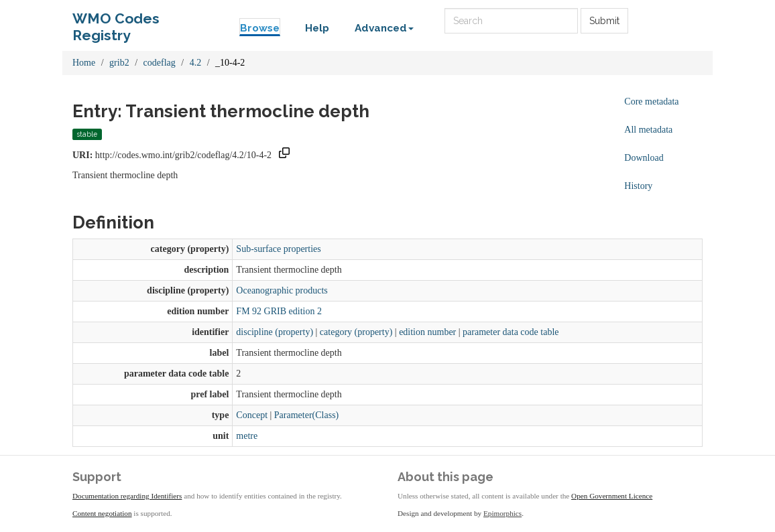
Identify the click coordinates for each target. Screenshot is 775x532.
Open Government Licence (612, 496)
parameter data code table (511, 332)
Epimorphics (502, 513)
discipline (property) (275, 332)
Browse (260, 28)
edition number (427, 332)
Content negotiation (102, 513)
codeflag (160, 63)
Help (317, 28)
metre (247, 436)
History (638, 186)
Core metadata (651, 102)
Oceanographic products (282, 290)
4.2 (196, 63)
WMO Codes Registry (116, 22)
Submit (604, 21)
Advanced (384, 28)
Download (644, 158)
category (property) (356, 332)
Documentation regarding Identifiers (127, 496)
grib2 (119, 63)
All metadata (648, 130)
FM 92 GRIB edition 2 (279, 311)
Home (84, 63)
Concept (252, 415)
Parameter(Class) (306, 415)
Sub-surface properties (278, 249)
